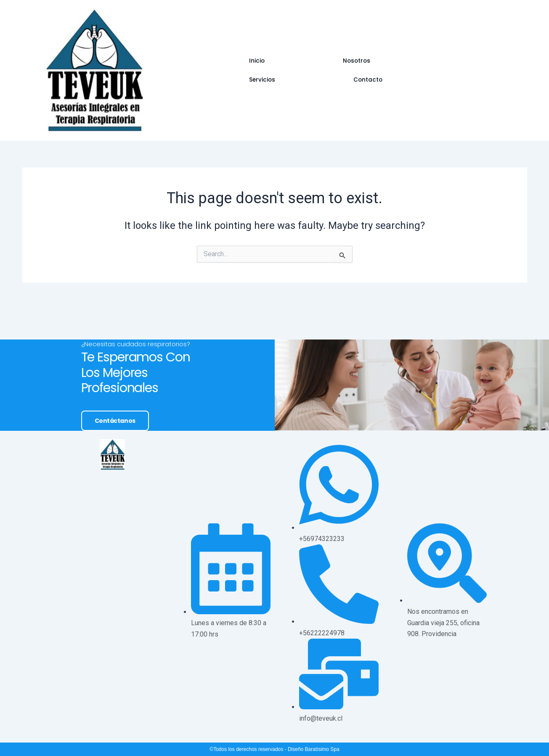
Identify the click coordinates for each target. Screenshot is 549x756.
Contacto (367, 70)
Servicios (317, 70)
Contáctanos (111, 501)
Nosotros (268, 70)
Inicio (227, 70)
